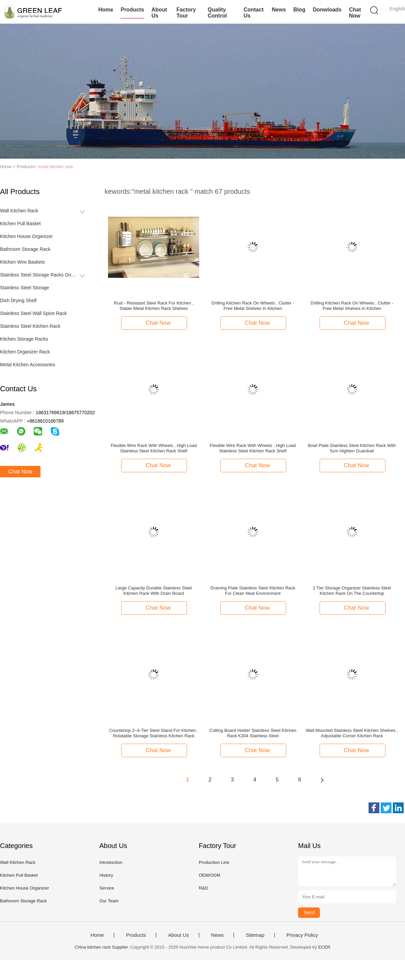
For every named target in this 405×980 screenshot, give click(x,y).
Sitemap (255, 935)
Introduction (111, 862)
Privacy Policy (302, 935)
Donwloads (327, 10)
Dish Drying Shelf (18, 300)
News (279, 10)
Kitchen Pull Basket (20, 223)
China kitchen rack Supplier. (102, 947)
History (106, 875)
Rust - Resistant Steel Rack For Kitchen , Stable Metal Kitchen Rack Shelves (154, 306)
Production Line (214, 862)
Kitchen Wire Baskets (22, 262)
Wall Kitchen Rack (19, 211)
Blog (299, 10)
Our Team (109, 901)
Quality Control (217, 13)
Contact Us (254, 13)
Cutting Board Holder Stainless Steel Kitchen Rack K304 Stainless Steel (253, 733)
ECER (324, 947)
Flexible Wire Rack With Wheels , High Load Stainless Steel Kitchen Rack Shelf (154, 448)
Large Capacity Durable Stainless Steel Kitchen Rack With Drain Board (154, 591)
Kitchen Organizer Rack (25, 352)
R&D (203, 888)
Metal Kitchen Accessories (28, 365)
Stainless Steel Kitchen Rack (30, 326)
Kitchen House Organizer (26, 236)
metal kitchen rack (56, 167)
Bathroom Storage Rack (25, 249)
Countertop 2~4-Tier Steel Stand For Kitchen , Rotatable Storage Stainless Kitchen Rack (154, 733)
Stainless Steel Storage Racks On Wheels (38, 275)
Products (132, 10)
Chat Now (355, 13)
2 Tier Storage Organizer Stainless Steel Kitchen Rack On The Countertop (352, 591)
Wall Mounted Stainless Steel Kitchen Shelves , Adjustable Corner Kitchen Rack (352, 733)
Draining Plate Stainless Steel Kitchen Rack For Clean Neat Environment (253, 591)
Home (106, 10)
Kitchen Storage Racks (24, 339)
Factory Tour (186, 13)
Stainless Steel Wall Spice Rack (33, 313)
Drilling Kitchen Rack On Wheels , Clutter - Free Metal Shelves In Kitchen (253, 306)
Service (106, 888)
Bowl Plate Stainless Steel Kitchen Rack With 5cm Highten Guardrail (352, 448)
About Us (159, 13)
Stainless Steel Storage (25, 288)
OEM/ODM (210, 875)
